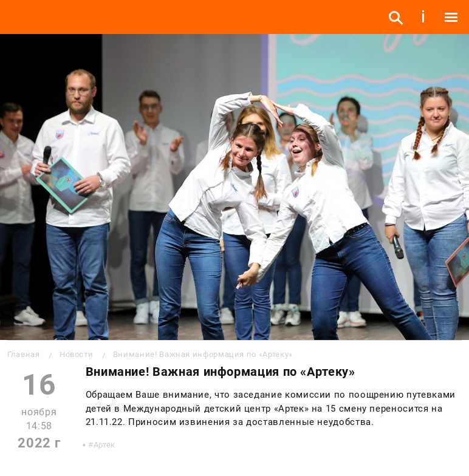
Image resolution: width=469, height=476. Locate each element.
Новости (76, 354)
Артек (104, 445)
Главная (23, 354)
